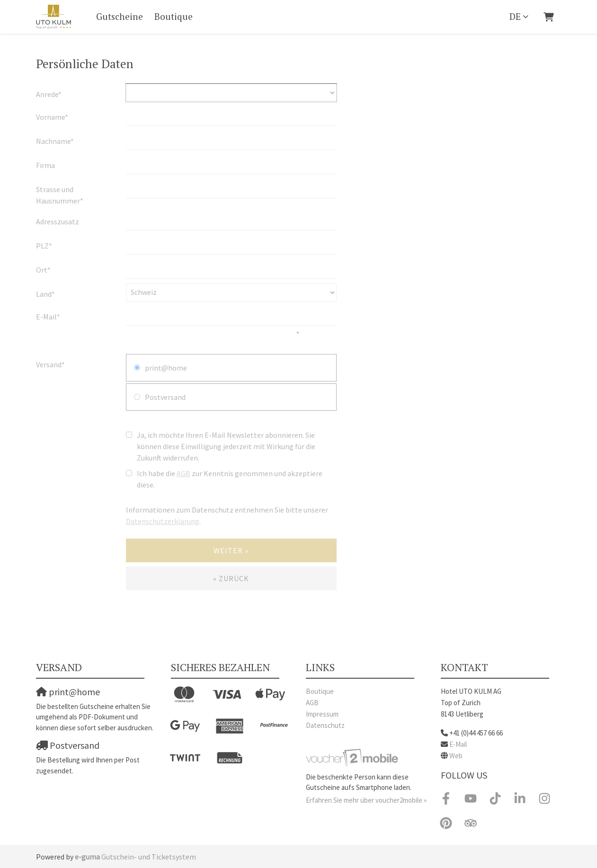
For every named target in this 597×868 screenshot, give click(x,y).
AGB (312, 703)
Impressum (322, 714)
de (515, 16)
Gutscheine (120, 16)
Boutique (174, 16)
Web (456, 756)
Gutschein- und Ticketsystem (135, 857)
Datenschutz (325, 725)
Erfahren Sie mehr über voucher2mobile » (366, 800)
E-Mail (458, 744)
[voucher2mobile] (353, 757)
